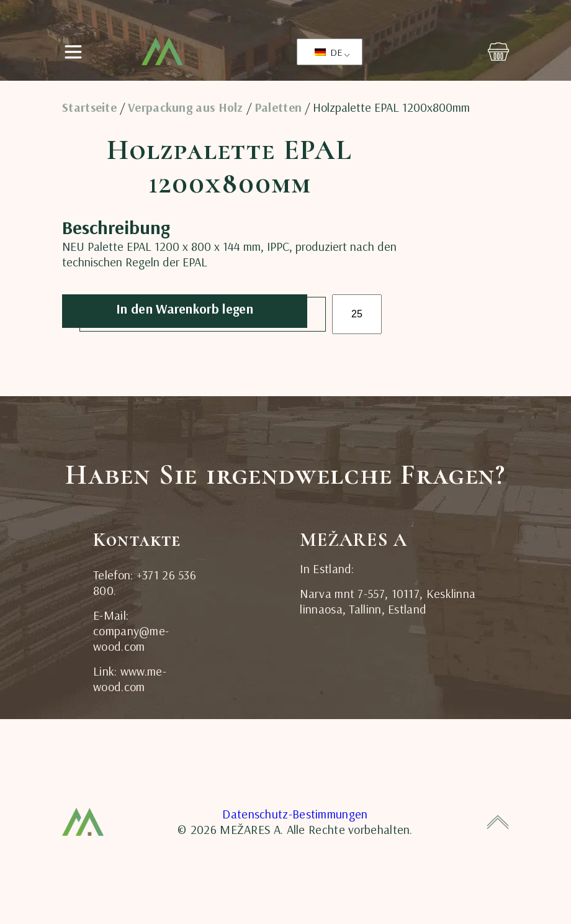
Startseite (89, 107)
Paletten (278, 107)
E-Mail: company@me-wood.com (131, 631)
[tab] (93, 208)
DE (328, 52)
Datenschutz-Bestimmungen (295, 814)
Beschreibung (93, 209)
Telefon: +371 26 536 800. (145, 582)
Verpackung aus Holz (186, 107)
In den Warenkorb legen (185, 309)
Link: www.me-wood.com (130, 679)
